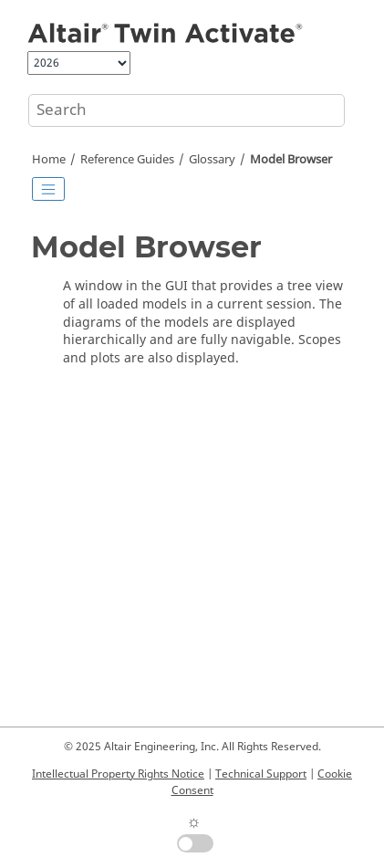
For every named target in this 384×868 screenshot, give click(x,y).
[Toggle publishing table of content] (48, 189)
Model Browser (291, 160)
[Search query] (187, 110)
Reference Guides (127, 160)
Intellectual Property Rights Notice (118, 774)
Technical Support (261, 774)
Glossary (212, 160)
